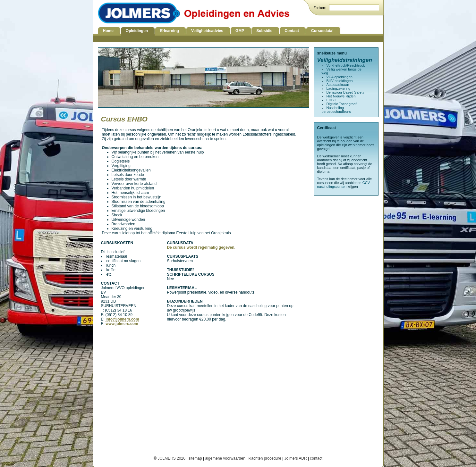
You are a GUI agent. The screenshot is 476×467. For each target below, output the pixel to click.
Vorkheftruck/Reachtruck (346, 65)
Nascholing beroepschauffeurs (336, 110)
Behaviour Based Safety (345, 92)
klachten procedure (265, 458)
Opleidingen (137, 31)
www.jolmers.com (122, 324)
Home (108, 31)
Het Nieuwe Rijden (341, 96)
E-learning (170, 31)
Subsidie (264, 31)
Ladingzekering (339, 88)
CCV (366, 183)
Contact (292, 31)
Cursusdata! (322, 31)
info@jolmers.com (122, 319)
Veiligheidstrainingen (345, 60)
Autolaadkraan (338, 85)
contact (316, 458)
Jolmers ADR (296, 458)
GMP (240, 31)
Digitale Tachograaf (342, 104)
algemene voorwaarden (225, 458)
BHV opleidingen (340, 81)
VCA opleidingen (340, 77)
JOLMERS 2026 (172, 458)
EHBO (331, 100)
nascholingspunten (332, 187)
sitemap (195, 458)
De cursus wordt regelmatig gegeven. (201, 247)
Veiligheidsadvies (207, 31)
